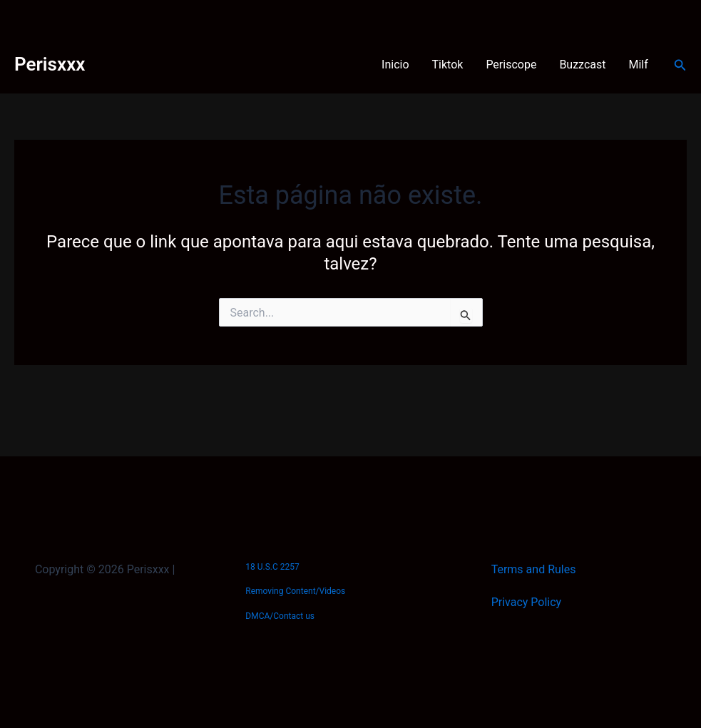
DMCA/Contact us (280, 616)
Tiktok (448, 65)
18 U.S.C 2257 (272, 567)
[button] (680, 65)
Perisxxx (50, 64)
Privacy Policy (527, 602)
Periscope (511, 65)
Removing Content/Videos (295, 591)
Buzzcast (582, 65)
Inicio (395, 65)
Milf (639, 65)
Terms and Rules (534, 569)
